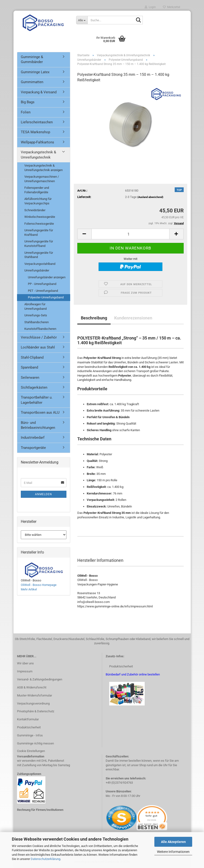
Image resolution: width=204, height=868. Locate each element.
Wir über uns (25, 663)
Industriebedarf (33, 438)
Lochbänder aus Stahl (38, 347)
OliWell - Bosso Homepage (39, 585)
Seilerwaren (30, 378)
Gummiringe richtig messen (35, 743)
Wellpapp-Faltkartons (37, 142)
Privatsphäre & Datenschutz (36, 711)
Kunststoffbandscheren (40, 329)
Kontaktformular (28, 719)
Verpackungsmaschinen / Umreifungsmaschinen (42, 179)
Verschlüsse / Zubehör (39, 337)
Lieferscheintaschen (37, 122)
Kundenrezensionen (133, 318)
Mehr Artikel (29, 589)
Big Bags (28, 102)
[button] (84, 234)
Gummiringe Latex (35, 72)
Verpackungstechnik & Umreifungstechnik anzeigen (43, 168)
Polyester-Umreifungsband (46, 297)
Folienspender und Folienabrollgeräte (37, 190)
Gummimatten (32, 82)
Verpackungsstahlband (40, 264)
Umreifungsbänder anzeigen (47, 277)
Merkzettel (171, 7)
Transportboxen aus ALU (40, 413)
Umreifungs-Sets (36, 315)
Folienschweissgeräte (39, 224)
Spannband (29, 367)
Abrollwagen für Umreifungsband (35, 306)
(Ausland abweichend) (150, 197)
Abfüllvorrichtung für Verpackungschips (38, 201)
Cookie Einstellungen (31, 751)
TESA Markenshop (35, 132)
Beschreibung (94, 318)
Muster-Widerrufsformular (35, 695)
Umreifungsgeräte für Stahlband (39, 255)
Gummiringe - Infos (30, 735)
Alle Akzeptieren (173, 842)
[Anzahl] (130, 234)
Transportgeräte (33, 448)
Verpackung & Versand (39, 92)
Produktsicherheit (29, 727)
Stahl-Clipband (32, 357)
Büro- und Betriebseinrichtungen (38, 425)
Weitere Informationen (173, 852)
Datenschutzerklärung (46, 859)
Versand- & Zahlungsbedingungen (40, 679)
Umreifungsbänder (37, 270)
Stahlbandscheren (37, 322)
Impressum (25, 671)
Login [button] (150, 7)
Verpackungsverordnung (33, 703)
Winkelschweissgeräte (40, 217)
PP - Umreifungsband (42, 284)
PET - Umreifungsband (43, 291)
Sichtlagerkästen (34, 387)
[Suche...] (82, 20)
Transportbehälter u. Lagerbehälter (37, 400)
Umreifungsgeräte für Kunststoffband (39, 244)
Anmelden (43, 494)
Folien (26, 112)
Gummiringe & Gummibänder (32, 59)
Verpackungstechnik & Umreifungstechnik (38, 155)
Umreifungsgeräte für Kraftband (39, 232)
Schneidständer (35, 210)
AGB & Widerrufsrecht (32, 687)
